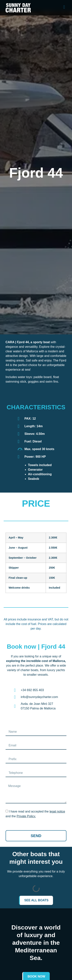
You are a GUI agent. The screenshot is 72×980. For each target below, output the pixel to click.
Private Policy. (26, 816)
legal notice (57, 811)
